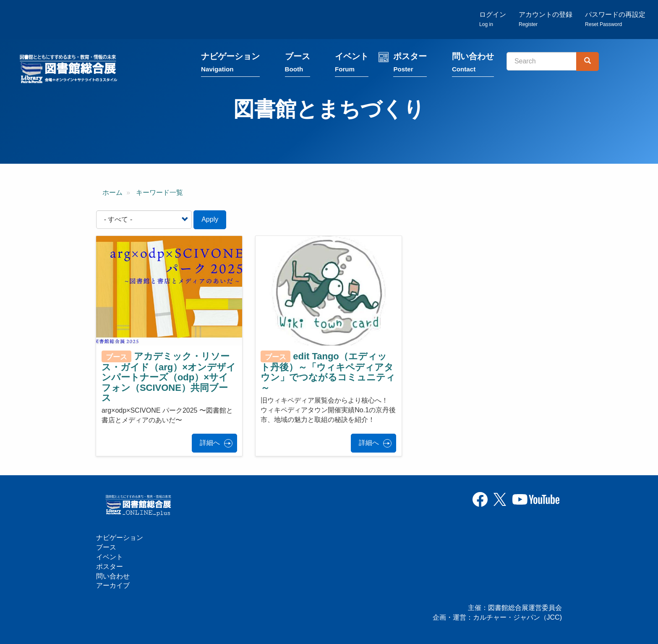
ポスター (410, 64)
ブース (298, 64)
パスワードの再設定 (615, 19)
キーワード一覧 (159, 192)
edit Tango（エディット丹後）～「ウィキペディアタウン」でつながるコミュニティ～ (328, 372)
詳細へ (210, 443)
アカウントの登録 (546, 19)
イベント (352, 64)
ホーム (112, 192)
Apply (210, 219)
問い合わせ (473, 64)
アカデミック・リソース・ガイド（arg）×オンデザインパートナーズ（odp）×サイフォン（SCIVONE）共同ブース (169, 377)
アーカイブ (113, 585)
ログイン (493, 19)
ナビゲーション (230, 64)
